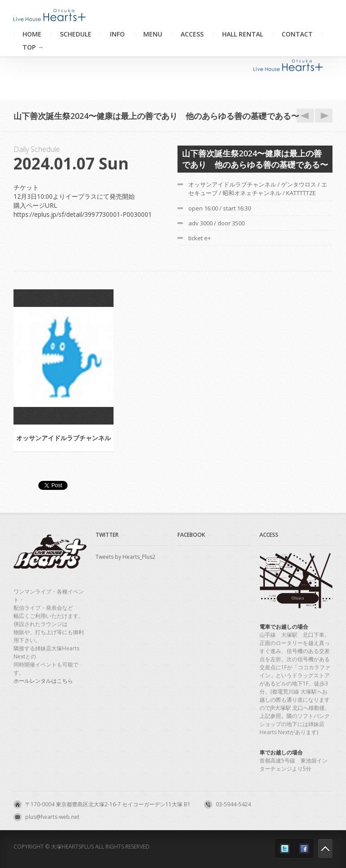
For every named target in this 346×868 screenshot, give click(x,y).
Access (192, 34)
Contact (297, 34)
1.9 (322, 116)
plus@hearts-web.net (52, 817)
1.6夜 (304, 116)
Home (32, 34)
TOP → (33, 47)
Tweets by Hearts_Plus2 (125, 557)
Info (117, 34)
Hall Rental (243, 34)
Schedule (76, 34)
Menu (153, 34)
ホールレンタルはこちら (43, 681)
